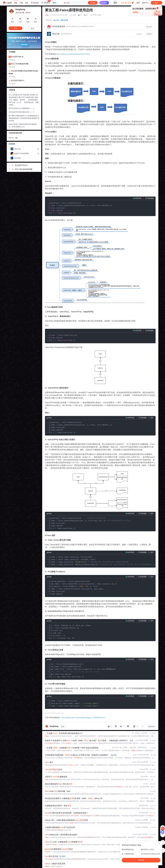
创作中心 (145, 3)
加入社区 (149, 27)
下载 (21, 3)
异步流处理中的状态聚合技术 (21, 112)
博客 (16, 3)
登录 (115, 3)
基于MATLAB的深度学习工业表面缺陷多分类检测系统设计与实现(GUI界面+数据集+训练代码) (24, 118)
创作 (156, 3)
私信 (33, 28)
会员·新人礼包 (127, 3)
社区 (27, 3)
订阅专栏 (149, 34)
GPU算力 (46, 2)
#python (56, 20)
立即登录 (98, 22)
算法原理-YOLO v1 (22, 165)
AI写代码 (138, 198)
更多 (55, 3)
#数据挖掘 (64, 20)
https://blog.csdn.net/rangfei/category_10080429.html (83, 718)
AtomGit (35, 3)
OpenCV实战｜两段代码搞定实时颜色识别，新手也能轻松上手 (23, 125)
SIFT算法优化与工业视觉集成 (22, 108)
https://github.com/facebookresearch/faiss (73, 54)
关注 (63, 726)
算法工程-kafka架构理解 (24, 169)
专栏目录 (151, 726)
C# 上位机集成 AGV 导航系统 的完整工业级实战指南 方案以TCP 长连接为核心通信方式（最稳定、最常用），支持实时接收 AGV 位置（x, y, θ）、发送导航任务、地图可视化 (24, 100)
